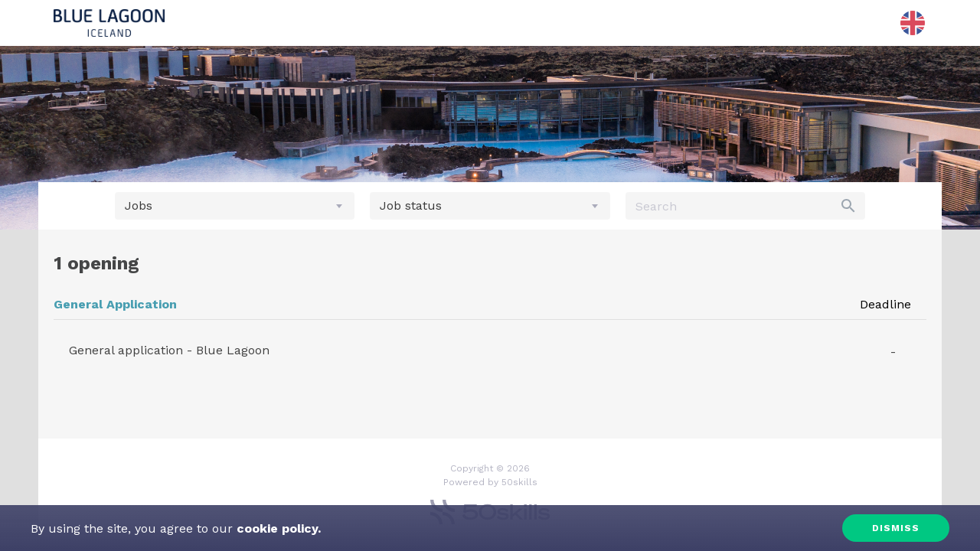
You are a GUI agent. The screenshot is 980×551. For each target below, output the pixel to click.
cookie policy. (277, 528)
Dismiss (896, 528)
